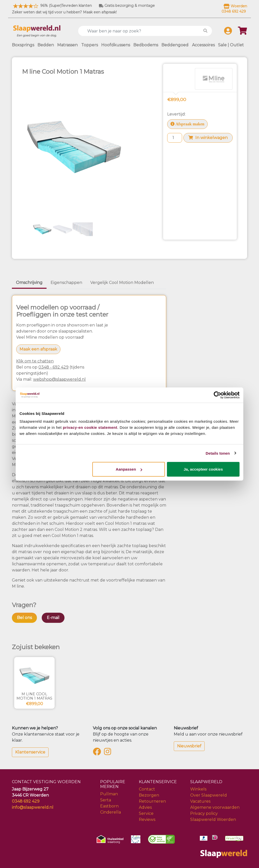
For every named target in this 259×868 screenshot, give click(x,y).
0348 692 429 (26, 801)
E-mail (53, 618)
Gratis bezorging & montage (127, 6)
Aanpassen (129, 469)
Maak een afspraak (38, 349)
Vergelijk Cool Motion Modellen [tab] (122, 283)
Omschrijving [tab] (29, 283)
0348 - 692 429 (53, 367)
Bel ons (24, 618)
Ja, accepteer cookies (203, 469)
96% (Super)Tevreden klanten (52, 6)
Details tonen (218, 453)
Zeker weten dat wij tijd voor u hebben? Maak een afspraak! (64, 12)
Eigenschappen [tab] (66, 283)
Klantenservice (30, 752)
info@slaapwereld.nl (33, 807)
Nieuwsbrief (189, 746)
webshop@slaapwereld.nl (59, 379)
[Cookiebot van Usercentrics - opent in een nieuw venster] (217, 395)
